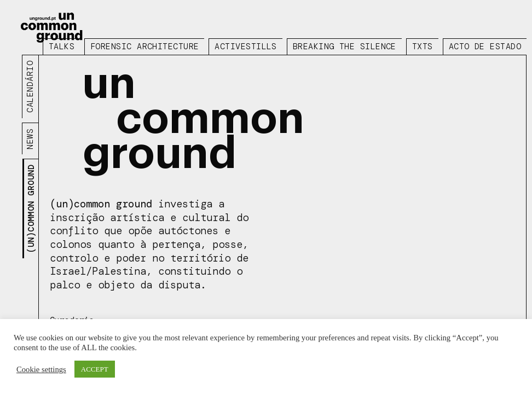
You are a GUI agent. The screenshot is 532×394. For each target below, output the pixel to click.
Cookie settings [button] (41, 369)
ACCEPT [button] (95, 369)
